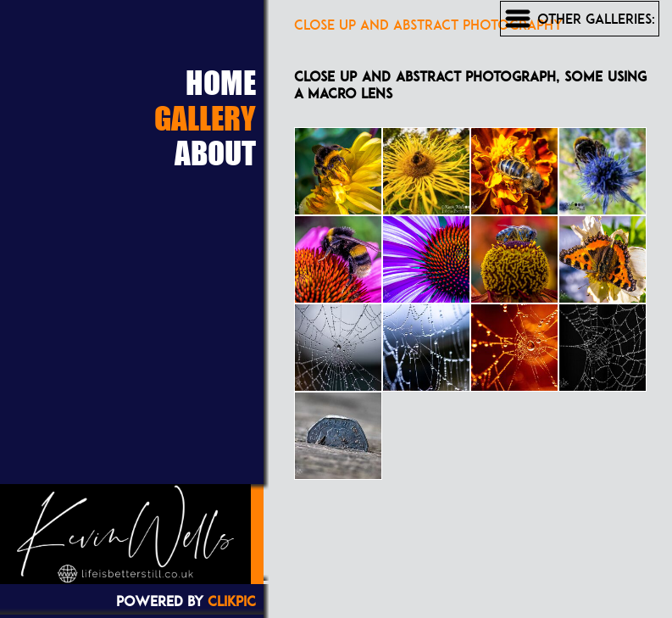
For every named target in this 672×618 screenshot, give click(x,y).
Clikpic (232, 601)
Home (221, 82)
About (215, 153)
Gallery (205, 118)
